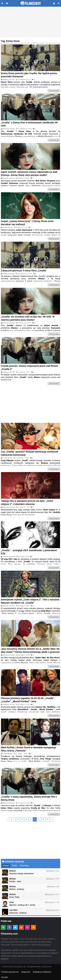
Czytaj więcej (54, 91)
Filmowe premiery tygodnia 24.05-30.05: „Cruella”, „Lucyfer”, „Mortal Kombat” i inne (28, 700)
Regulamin (26, 972)
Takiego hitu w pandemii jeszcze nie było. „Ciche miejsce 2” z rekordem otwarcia (27, 502)
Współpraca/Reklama (42, 972)
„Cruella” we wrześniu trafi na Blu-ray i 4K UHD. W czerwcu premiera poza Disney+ (28, 318)
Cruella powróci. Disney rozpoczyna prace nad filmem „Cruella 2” (30, 367)
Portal (14, 866)
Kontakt (5, 977)
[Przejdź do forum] (7, 3)
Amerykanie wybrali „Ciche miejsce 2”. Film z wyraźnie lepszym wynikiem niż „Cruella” (30, 601)
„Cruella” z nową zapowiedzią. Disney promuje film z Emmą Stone (29, 798)
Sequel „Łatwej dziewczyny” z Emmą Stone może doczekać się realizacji (27, 223)
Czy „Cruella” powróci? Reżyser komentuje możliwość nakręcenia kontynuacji (30, 453)
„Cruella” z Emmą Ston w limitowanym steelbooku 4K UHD (29, 124)
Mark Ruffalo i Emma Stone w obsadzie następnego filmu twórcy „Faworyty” (28, 749)
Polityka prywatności (10, 972)
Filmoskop (24, 866)
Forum (6, 866)
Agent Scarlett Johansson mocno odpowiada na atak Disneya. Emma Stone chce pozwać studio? (29, 173)
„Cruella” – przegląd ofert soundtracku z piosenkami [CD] (29, 552)
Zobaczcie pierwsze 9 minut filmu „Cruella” (24, 271)
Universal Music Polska (48, 564)
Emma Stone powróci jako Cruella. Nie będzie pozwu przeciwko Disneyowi (29, 75)
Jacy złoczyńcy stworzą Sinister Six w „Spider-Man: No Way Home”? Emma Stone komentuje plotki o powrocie (30, 650)
